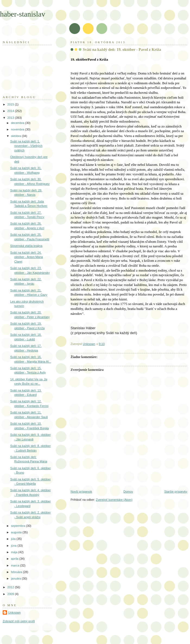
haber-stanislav (23, 14)
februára (17, 572)
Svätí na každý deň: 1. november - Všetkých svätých (26, 146)
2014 (11, 111)
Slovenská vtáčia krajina (26, 246)
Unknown (14, 612)
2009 (11, 594)
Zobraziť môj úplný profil (19, 621)
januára (16, 578)
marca (15, 565)
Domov (128, 491)
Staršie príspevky (176, 491)
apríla (15, 559)
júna (14, 546)
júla (14, 539)
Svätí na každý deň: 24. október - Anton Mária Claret (27, 257)
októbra (16, 136)
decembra (18, 123)
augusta (17, 532)
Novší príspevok (81, 491)
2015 (11, 104)
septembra (18, 526)
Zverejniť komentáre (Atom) (114, 500)
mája (15, 552)
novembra (18, 129)
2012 (11, 587)
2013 (11, 118)
